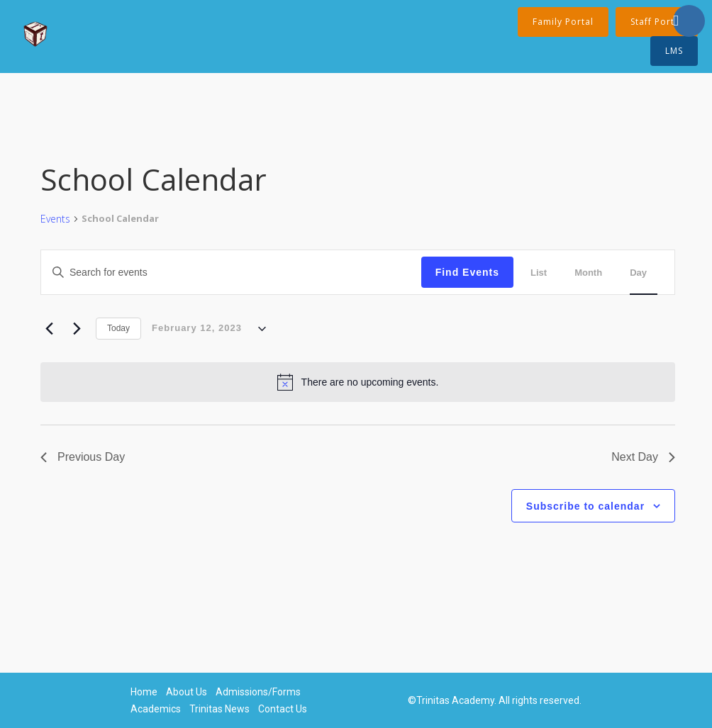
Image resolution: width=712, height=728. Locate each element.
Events (55, 219)
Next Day (643, 457)
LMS (674, 51)
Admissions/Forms (258, 692)
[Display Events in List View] (544, 273)
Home (144, 692)
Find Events (467, 272)
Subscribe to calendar (585, 506)
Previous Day (83, 457)
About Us (187, 692)
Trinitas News (219, 709)
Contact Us (283, 709)
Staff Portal (657, 22)
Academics (156, 709)
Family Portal (563, 22)
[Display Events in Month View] (594, 273)
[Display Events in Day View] (644, 273)
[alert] (358, 382)
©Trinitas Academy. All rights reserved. (495, 700)
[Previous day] (49, 329)
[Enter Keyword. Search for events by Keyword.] (155, 273)
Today (118, 328)
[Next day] (77, 329)
